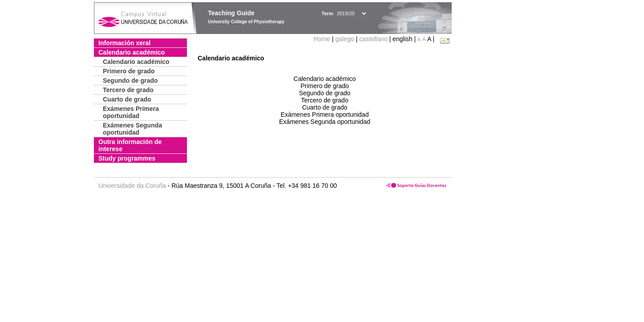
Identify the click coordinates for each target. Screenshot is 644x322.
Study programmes (127, 158)
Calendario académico (132, 52)
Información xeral (125, 43)
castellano (373, 39)
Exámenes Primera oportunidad (131, 112)
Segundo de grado (130, 80)
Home (323, 39)
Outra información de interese (130, 145)
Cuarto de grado (127, 99)
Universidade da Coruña (132, 186)
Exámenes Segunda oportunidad (132, 129)
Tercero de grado (128, 90)
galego (345, 39)
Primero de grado (129, 71)
